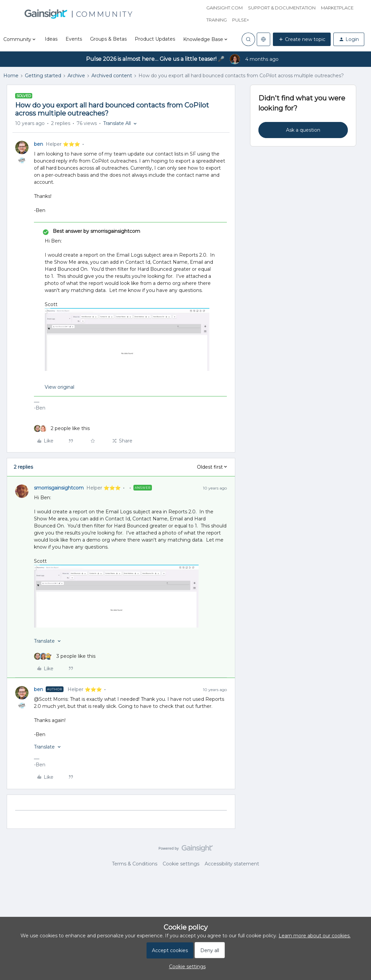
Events (74, 39)
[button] (302, 39)
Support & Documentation (282, 8)
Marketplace (337, 8)
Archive (76, 76)
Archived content (112, 76)
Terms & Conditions (135, 864)
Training (217, 20)
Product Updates (155, 39)
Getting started (43, 76)
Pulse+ (241, 20)
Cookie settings (181, 864)
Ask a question (303, 130)
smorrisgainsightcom (59, 488)
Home (11, 76)
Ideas (51, 39)
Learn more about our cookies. (315, 936)
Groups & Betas (108, 39)
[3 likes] (65, 656)
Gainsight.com (224, 8)
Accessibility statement (232, 864)
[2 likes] (62, 429)
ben (38, 144)
